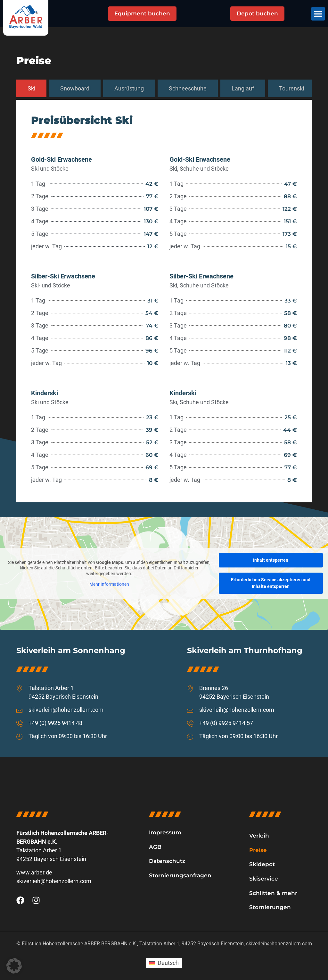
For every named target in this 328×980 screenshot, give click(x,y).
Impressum (165, 832)
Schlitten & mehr (273, 893)
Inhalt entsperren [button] (271, 560)
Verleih (259, 836)
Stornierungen (270, 907)
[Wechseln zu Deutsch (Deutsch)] (164, 963)
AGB (155, 847)
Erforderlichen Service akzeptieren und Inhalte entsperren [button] (271, 583)
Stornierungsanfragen (180, 875)
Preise (258, 850)
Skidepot (262, 864)
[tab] (31, 89)
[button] (318, 14)
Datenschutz (167, 861)
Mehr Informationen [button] (109, 584)
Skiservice (264, 879)
